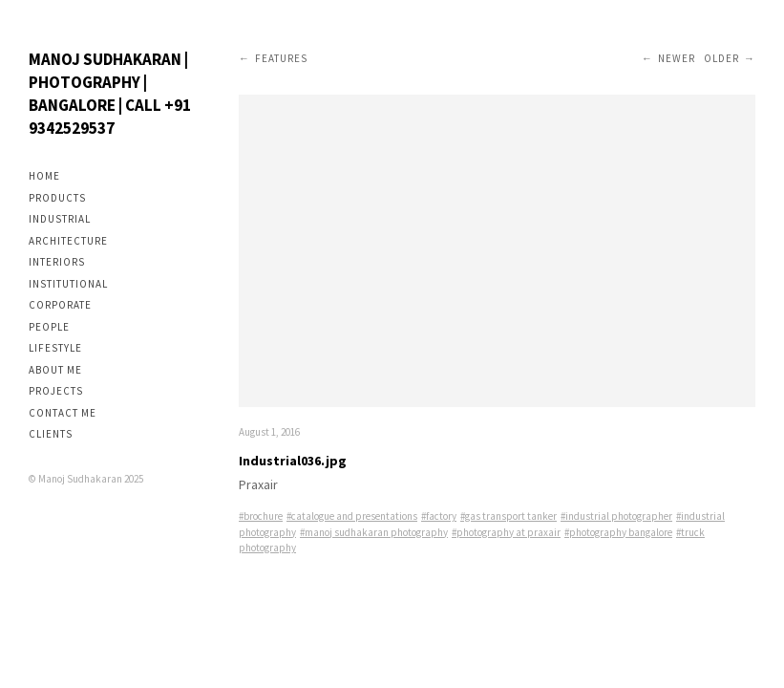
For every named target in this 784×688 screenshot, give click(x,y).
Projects (56, 391)
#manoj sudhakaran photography (374, 532)
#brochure (261, 516)
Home (44, 176)
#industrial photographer (616, 516)
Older (721, 58)
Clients (51, 434)
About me (55, 370)
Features (281, 58)
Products (57, 198)
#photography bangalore (618, 532)
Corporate (60, 305)
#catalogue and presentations (352, 516)
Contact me (63, 413)
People (49, 327)
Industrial (60, 219)
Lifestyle (55, 348)
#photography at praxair (506, 532)
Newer (677, 58)
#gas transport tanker (509, 516)
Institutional (68, 284)
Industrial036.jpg (293, 461)
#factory (439, 516)
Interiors (57, 262)
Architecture (68, 241)
